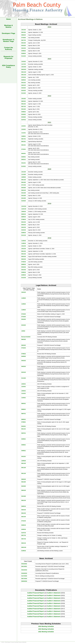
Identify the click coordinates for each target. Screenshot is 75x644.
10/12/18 (24, 246)
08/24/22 (24, 345)
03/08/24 (24, 51)
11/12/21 (24, 133)
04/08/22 (24, 112)
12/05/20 (24, 461)
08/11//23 (24, 72)
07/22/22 (24, 348)
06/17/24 (24, 40)
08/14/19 (24, 513)
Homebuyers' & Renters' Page (8, 40)
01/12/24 (24, 56)
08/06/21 (24, 409)
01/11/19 (24, 235)
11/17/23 (24, 64)
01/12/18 (24, 278)
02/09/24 (24, 53)
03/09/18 (24, 272)
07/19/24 (24, 38)
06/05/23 (24, 80)
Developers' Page (8, 33)
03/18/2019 (24, 573)
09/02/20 (24, 479)
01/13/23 (24, 93)
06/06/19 (24, 525)
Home (8, 19)
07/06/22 (24, 354)
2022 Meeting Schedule (46, 632)
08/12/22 (24, 104)
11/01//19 (24, 209)
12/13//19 (24, 206)
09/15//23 (24, 69)
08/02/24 (24, 35)
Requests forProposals (9, 57)
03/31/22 (24, 372)
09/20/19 (24, 214)
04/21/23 (24, 85)
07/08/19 (24, 219)
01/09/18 (24, 551)
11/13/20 (24, 174)
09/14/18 (24, 251)
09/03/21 (24, 404)
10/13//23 (24, 67)
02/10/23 (24, 91)
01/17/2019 (24, 576)
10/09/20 (24, 177)
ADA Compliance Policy (8, 66)
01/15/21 (24, 166)
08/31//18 (24, 547)
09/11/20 (24, 180)
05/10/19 (24, 225)
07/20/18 (24, 262)
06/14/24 (24, 43)
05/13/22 (24, 109)
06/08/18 (24, 264)
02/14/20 (24, 198)
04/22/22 (24, 361)
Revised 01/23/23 (26, 337)
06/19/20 (24, 188)
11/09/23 (24, 298)
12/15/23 (24, 62)
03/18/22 (24, 114)
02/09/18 (24, 275)
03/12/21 (24, 163)
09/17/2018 (24, 579)
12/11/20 (24, 172)
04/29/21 (24, 157)
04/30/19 (24, 529)
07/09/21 (24, 422)
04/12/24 (24, 48)
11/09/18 (24, 243)
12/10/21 (24, 126)
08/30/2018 (24, 581)
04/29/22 (24, 356)
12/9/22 (23, 331)
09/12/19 (24, 500)
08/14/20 (24, 182)
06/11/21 (24, 429)
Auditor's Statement (54, 593)
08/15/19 (24, 510)
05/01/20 (24, 190)
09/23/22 (24, 101)
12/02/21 (24, 384)
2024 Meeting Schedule (46, 626)
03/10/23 (24, 88)
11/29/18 (24, 241)
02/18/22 (24, 117)
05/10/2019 (24, 570)
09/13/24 (24, 32)
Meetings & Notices (8, 26)
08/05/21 (24, 419)
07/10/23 (24, 317)
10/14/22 (24, 99)
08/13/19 (24, 517)
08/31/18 (24, 543)
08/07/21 (24, 414)
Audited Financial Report (36, 593)
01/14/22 (24, 378)
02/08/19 (24, 233)
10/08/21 (24, 136)
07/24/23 (24, 314)
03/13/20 (24, 193)
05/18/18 (24, 267)
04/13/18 (24, 270)
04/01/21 (24, 160)
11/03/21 (24, 398)
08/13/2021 (24, 566)
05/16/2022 (24, 564)
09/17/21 (24, 139)
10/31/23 (24, 292)
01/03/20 (24, 201)
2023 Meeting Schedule (46, 629)
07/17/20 (24, 185)
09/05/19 (24, 506)
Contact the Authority (9, 48)
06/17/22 (24, 107)
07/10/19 (24, 521)
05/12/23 (24, 83)
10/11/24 (24, 30)
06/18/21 (24, 153)
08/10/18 (24, 257)
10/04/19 (24, 212)
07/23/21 (24, 149)
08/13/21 (24, 142)
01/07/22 (24, 120)
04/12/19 (24, 227)
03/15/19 (24, 230)
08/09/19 (24, 217)
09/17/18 (24, 535)
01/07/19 (24, 533)
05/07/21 (24, 433)
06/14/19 (24, 222)
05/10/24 (24, 46)
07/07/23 (24, 77)
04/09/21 (24, 439)
